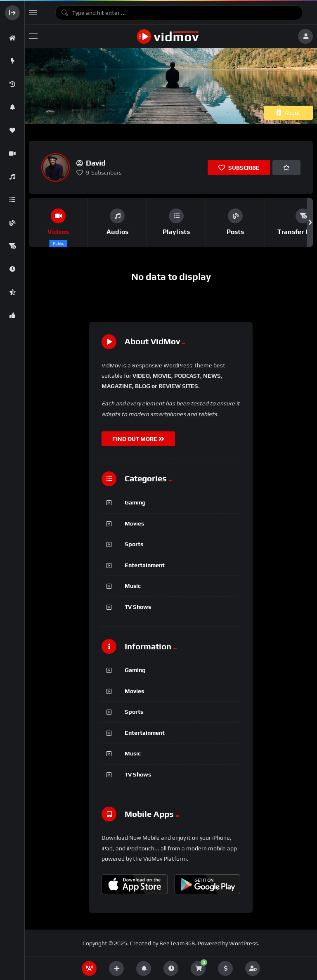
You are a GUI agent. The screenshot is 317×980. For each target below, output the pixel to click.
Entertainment (145, 565)
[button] (310, 223)
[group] (58, 223)
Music (133, 586)
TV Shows (138, 607)
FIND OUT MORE (138, 439)
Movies (134, 523)
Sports (134, 544)
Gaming (135, 502)
